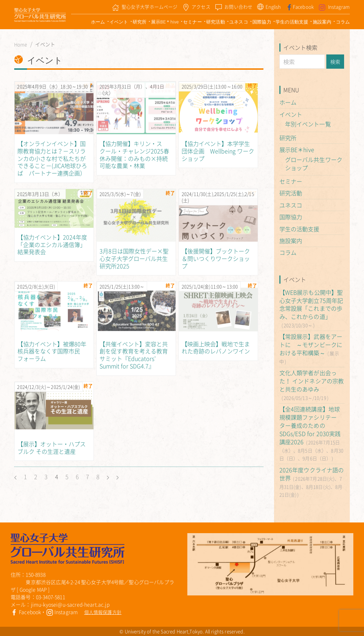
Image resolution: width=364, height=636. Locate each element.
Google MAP (33, 589)
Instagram (62, 612)
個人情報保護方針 (103, 612)
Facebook (26, 612)
